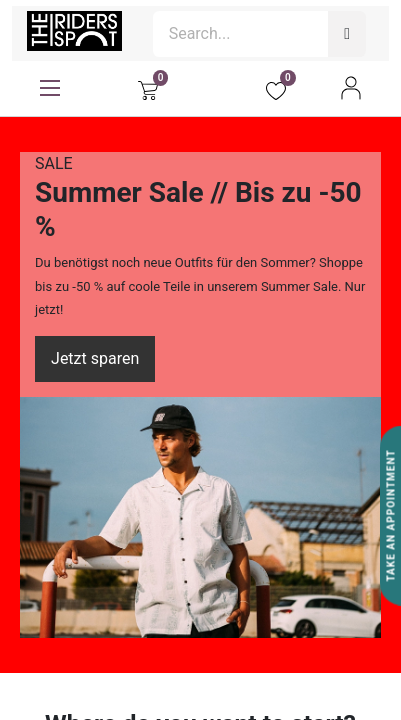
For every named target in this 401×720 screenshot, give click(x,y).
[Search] (347, 34)
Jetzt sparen (95, 358)
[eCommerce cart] (148, 88)
